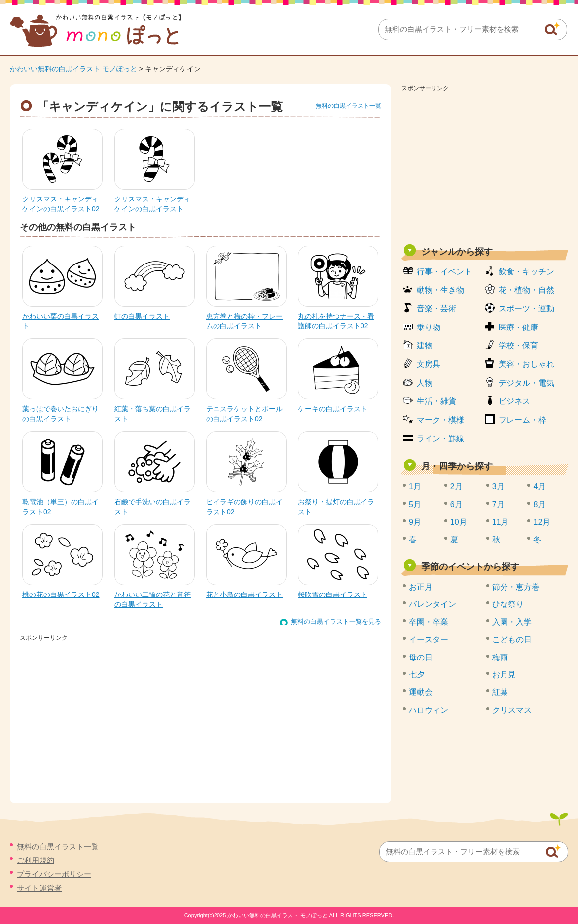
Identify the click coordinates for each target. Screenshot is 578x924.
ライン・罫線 (440, 438)
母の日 (421, 657)
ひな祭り (508, 604)
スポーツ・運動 (526, 308)
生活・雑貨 (436, 401)
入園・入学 (512, 622)
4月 (540, 487)
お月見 (504, 675)
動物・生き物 (440, 290)
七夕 (417, 675)
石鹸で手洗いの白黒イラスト (152, 507)
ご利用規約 (36, 860)
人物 (425, 383)
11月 (501, 522)
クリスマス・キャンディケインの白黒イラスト (152, 204)
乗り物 (429, 327)
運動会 (421, 692)
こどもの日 (512, 639)
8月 (540, 504)
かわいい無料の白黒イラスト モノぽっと (73, 69)
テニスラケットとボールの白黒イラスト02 (244, 414)
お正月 (421, 587)
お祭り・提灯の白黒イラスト (336, 507)
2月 (457, 487)
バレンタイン (433, 604)
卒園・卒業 (429, 622)
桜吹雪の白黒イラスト (333, 594)
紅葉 (500, 692)
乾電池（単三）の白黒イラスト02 (61, 507)
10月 (459, 522)
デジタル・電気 (526, 383)
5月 (415, 504)
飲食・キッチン (526, 272)
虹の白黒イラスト (142, 316)
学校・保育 (518, 346)
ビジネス (514, 401)
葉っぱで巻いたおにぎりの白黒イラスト (61, 414)
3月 (498, 487)
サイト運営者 (39, 888)
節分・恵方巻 (516, 587)
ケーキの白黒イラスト (333, 409)
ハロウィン (429, 710)
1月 (415, 487)
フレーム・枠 (522, 420)
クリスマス (512, 710)
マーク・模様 (440, 420)
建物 (425, 346)
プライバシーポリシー (54, 874)
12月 (542, 522)
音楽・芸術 (436, 308)
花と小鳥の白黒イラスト (244, 594)
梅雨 (500, 657)
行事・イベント (444, 272)
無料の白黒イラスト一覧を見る (336, 622)
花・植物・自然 (526, 290)
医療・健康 (518, 327)
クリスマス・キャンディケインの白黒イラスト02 (61, 204)
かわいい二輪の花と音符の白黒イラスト (152, 599)
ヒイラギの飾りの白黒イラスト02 (244, 507)
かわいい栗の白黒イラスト (61, 321)
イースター (429, 639)
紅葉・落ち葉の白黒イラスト (152, 414)
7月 (498, 504)
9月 (415, 522)
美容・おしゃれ (526, 364)
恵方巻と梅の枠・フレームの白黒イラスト (244, 321)
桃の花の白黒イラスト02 (61, 594)
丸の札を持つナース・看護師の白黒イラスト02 (336, 321)
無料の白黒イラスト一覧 (349, 106)
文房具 (429, 364)
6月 (457, 504)
